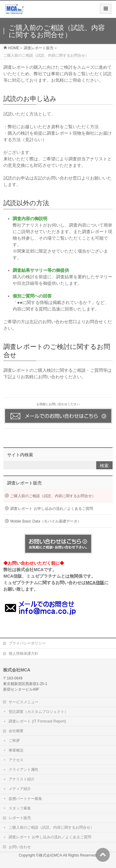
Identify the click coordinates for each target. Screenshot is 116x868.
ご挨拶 (14, 740)
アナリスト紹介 (22, 779)
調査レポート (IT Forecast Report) (37, 721)
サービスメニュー (24, 702)
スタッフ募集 (20, 808)
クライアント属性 (24, 770)
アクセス (16, 760)
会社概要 (16, 731)
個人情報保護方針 (24, 653)
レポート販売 (20, 818)
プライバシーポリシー (27, 643)
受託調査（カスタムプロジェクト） (38, 712)
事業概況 (16, 750)
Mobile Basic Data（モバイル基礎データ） (46, 521)
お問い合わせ (20, 847)
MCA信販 (95, 583)
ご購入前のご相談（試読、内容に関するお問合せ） (53, 496)
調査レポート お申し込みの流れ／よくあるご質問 (52, 509)
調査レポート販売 (24, 483)
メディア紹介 (20, 789)
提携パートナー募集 (25, 799)
